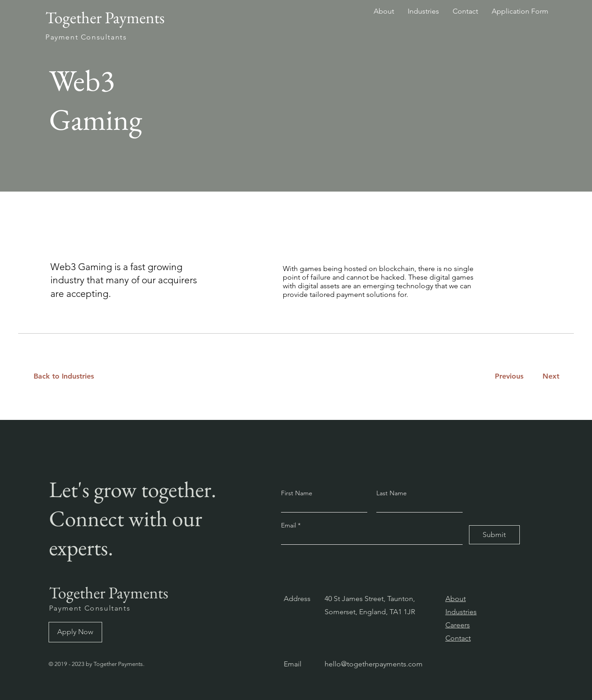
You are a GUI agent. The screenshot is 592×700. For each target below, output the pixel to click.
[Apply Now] (75, 632)
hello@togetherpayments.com (374, 664)
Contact (458, 638)
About (456, 599)
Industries (461, 612)
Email (289, 525)
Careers (458, 625)
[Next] (549, 377)
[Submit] (494, 535)
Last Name (392, 493)
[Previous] (509, 377)
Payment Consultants (90, 608)
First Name (297, 493)
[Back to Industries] (69, 377)
